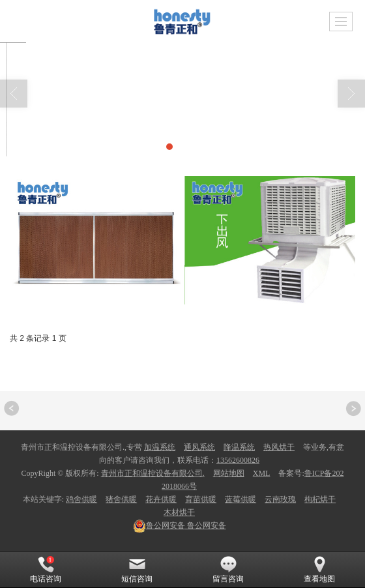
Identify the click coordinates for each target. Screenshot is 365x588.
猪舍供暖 (121, 499)
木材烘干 (179, 512)
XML (262, 473)
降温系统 (239, 447)
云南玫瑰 (280, 499)
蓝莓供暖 (241, 499)
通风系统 (199, 447)
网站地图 (229, 473)
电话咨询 (46, 570)
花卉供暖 (161, 499)
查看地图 (319, 570)
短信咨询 (137, 570)
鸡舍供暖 (81, 499)
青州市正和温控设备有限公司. (153, 473)
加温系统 (160, 447)
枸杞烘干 (320, 499)
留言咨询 (228, 570)
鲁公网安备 (180, 525)
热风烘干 (279, 447)
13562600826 (238, 460)
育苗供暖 (201, 499)
